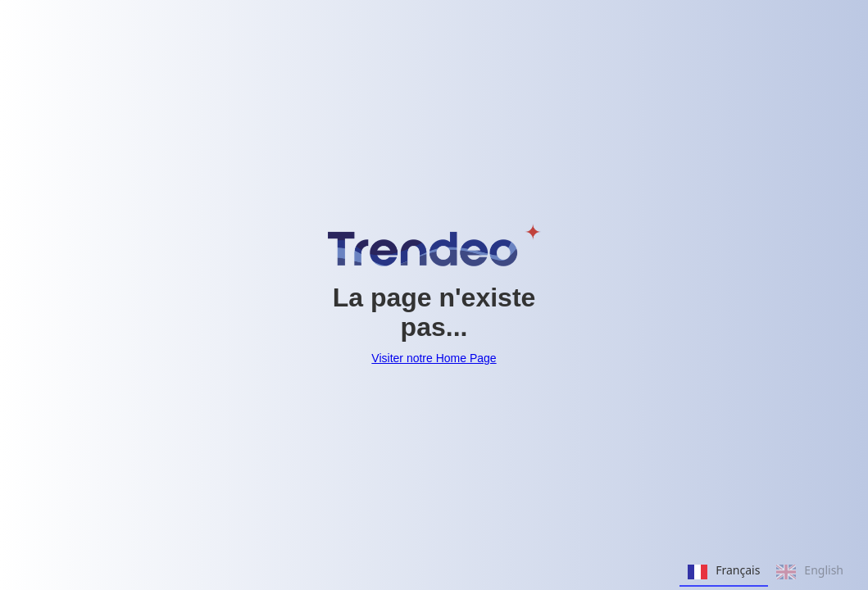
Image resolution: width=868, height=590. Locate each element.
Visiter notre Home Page (434, 358)
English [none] (810, 572)
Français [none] (724, 572)
